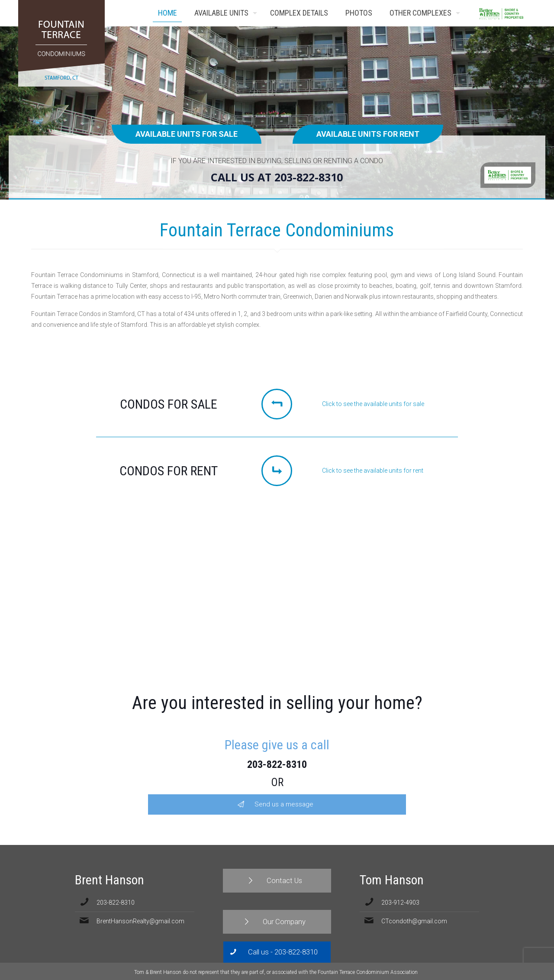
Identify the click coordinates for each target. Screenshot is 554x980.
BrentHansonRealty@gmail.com (140, 921)
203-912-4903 (400, 903)
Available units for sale (187, 134)
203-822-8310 (277, 764)
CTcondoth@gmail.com (414, 921)
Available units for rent (368, 134)
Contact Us (523, 13)
